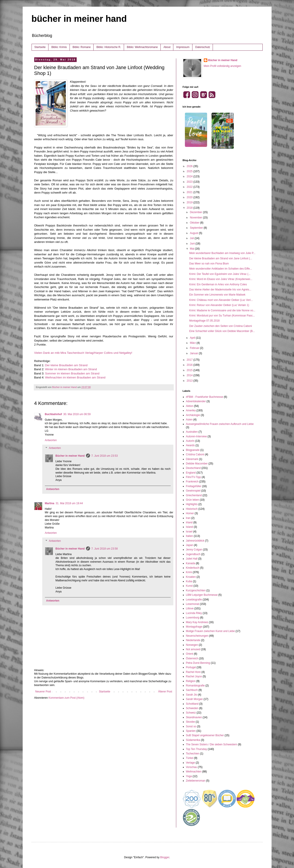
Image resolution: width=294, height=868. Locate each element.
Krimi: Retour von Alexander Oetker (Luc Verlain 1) (219, 305)
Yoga (189, 776)
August (194, 233)
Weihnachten (194, 772)
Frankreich (192, 482)
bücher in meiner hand (79, 19)
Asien (189, 420)
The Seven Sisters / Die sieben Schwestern (212, 744)
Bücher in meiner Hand (70, 456)
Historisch (192, 509)
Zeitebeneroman (196, 781)
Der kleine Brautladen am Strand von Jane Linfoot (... (221, 258)
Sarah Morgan (194, 699)
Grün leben (193, 500)
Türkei (190, 758)
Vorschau (192, 767)
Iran (188, 518)
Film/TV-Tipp (194, 477)
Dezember (196, 212)
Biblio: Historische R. (109, 47)
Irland (189, 522)
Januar (194, 353)
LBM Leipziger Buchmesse (202, 595)
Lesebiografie (194, 600)
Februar (195, 348)
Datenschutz (203, 47)
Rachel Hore (193, 672)
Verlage (191, 763)
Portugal (191, 667)
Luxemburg (193, 618)
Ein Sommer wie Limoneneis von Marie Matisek (217, 295)
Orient (190, 654)
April (193, 338)
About (167, 47)
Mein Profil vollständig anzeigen (223, 66)
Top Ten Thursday (197, 749)
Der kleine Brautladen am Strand (66, 365)
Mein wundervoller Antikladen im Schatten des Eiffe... (221, 269)
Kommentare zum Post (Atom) (66, 698)
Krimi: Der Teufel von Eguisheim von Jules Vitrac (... (220, 274)
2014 (190, 375)
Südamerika (193, 740)
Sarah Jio (192, 695)
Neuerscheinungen (197, 636)
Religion (191, 681)
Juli (192, 238)
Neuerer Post (43, 692)
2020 (190, 197)
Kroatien (191, 577)
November (196, 218)
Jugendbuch (193, 554)
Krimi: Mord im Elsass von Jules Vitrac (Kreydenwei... (221, 279)
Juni (193, 244)
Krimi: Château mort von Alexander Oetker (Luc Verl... (221, 300)
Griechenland (194, 495)
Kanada (191, 563)
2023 (190, 182)
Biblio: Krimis (59, 47)
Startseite (40, 47)
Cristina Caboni (195, 454)
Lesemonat (193, 604)
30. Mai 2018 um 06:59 (77, 414)
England (191, 473)
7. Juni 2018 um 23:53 (105, 456)
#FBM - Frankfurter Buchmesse (205, 397)
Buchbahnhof (53, 414)
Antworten (51, 440)
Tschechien (193, 754)
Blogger (165, 857)
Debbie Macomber (197, 464)
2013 (190, 381)
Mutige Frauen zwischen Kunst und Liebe (210, 631)
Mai (192, 249)
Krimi (189, 572)
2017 (190, 360)
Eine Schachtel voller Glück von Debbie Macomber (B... (222, 331)
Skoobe (191, 722)
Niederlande (193, 640)
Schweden (192, 708)
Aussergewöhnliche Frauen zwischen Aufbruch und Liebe (220, 424)
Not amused (193, 649)
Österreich (192, 658)
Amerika (191, 410)
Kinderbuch (193, 568)
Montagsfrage (194, 627)
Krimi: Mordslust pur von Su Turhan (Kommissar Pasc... (222, 316)
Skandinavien (194, 717)
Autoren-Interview (196, 436)
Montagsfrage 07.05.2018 (204, 321)
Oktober (195, 223)
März (193, 343)
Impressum (183, 47)
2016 (190, 365)
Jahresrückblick (195, 541)
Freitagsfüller (194, 486)
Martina (50, 503)
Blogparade (193, 450)
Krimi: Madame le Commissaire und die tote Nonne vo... (222, 310)
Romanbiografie (195, 686)
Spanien (191, 731)
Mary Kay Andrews (197, 622)
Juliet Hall (192, 559)
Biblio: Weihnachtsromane (142, 47)
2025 (190, 171)
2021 (190, 192)
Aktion (190, 406)
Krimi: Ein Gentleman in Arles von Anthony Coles (218, 284)
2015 (190, 370)
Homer (190, 513)
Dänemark (192, 459)
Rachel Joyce (194, 676)
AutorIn (190, 441)
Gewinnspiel (193, 491)
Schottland (192, 704)
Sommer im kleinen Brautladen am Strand (72, 373)
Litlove (190, 608)
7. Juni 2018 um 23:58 (105, 549)
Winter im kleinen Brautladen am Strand (71, 369)
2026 (190, 166)
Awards (190, 445)
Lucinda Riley (194, 613)
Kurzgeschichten (196, 590)
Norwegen (192, 645)
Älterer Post (165, 692)
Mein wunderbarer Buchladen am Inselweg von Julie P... (222, 253)
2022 (190, 187)
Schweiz (191, 713)
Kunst (189, 586)
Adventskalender (196, 401)
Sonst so (191, 726)
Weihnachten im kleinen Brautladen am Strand (75, 377)
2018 (190, 208)
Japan (190, 545)
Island (190, 527)
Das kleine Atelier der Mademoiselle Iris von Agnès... (220, 290)
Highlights (192, 504)
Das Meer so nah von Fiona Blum (209, 264)
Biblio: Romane (82, 47)
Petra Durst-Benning (198, 663)
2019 (190, 202)
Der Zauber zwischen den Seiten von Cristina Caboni (220, 326)
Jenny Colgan (194, 550)
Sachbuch (192, 690)
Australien (192, 432)
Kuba (189, 581)
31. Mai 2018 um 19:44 (69, 503)
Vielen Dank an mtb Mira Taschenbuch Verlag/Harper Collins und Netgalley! (83, 353)
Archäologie (193, 415)
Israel (189, 532)
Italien (190, 536)
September (197, 228)
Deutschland (193, 468)
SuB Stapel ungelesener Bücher (205, 735)
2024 (190, 176)
